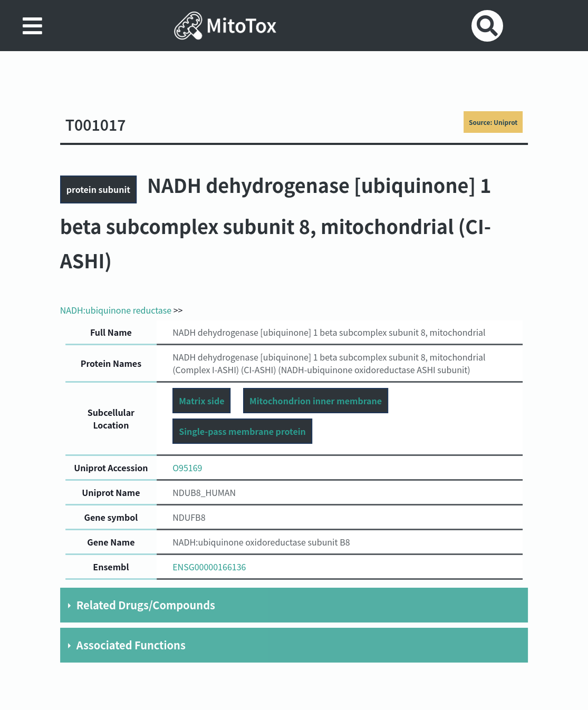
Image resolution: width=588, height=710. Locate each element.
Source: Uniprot (493, 122)
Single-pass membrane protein (242, 431)
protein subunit (98, 189)
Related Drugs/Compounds (146, 605)
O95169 (187, 468)
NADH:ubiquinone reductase (116, 310)
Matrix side (201, 401)
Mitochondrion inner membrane (316, 401)
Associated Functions (131, 645)
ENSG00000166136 (209, 567)
